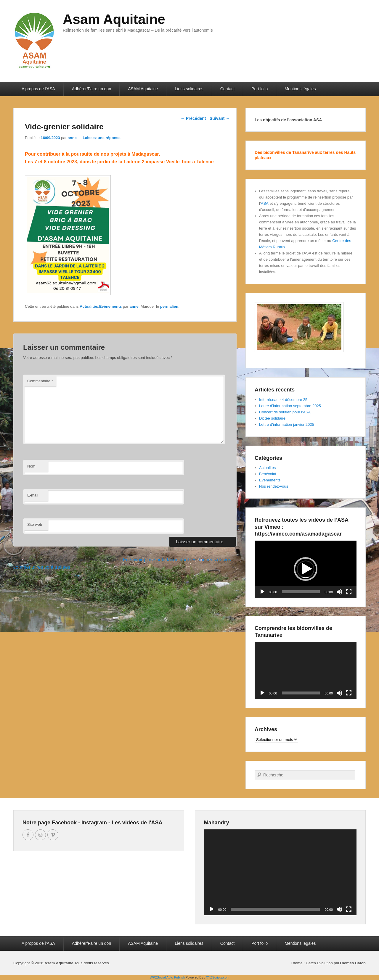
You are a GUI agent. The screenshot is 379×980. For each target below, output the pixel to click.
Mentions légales (300, 89)
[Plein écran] (349, 592)
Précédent (193, 118)
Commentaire (40, 381)
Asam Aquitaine (114, 19)
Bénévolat (268, 474)
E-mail (33, 495)
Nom (31, 466)
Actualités (89, 306)
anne (72, 138)
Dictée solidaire (272, 418)
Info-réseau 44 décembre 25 (283, 400)
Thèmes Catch (352, 963)
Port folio (260, 89)
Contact (227, 89)
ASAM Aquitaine (143, 89)
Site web (35, 524)
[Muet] (339, 592)
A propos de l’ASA (38, 89)
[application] (306, 569)
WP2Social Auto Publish (167, 977)
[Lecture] (262, 592)
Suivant (220, 118)
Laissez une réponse (102, 138)
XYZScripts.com (217, 977)
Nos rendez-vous (274, 486)
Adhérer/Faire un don (91, 89)
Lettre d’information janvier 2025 (287, 424)
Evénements (111, 306)
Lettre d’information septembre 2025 (290, 406)
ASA (265, 203)
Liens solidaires (189, 89)
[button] (306, 569)
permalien (169, 306)
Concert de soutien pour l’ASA (285, 412)
